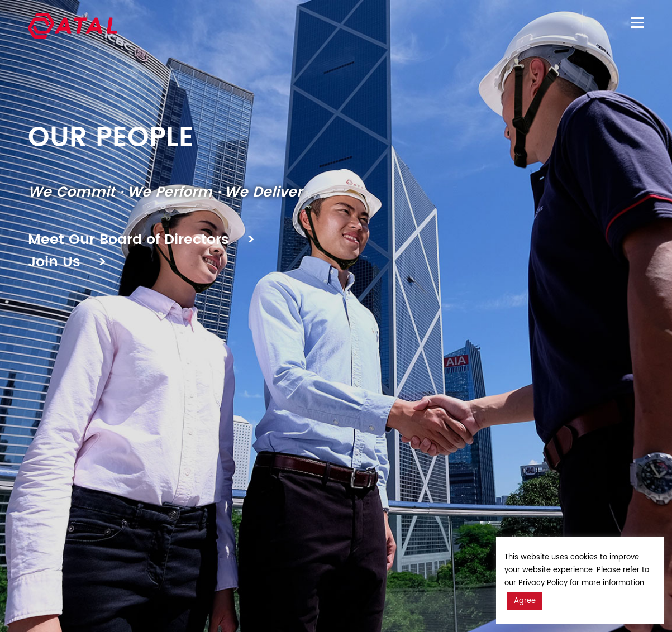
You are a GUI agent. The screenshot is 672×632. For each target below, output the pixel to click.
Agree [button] (525, 601)
